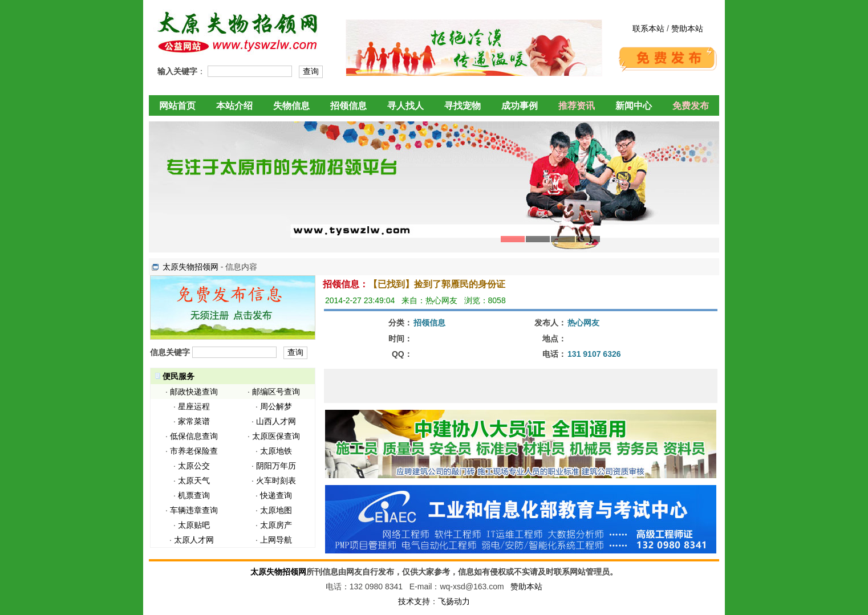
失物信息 (291, 106)
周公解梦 (276, 406)
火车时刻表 (276, 480)
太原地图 (276, 510)
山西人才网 (276, 421)
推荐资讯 (577, 106)
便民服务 (179, 376)
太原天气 (194, 480)
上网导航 (276, 540)
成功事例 (520, 106)
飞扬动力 (454, 601)
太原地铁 (276, 451)
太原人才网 (194, 540)
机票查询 (194, 495)
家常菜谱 (194, 421)
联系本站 (648, 28)
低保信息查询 (194, 436)
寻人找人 (405, 106)
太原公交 (194, 466)
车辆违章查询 (194, 510)
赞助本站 (687, 28)
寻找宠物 (463, 106)
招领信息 (348, 106)
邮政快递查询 (194, 392)
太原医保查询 (276, 436)
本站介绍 (234, 106)
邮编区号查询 (276, 392)
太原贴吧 (194, 525)
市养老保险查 (194, 451)
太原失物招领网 (190, 267)
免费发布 (691, 106)
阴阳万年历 (276, 466)
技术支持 (414, 601)
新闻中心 (634, 106)
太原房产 (276, 525)
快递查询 (276, 495)
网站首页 (177, 106)
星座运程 (194, 406)
